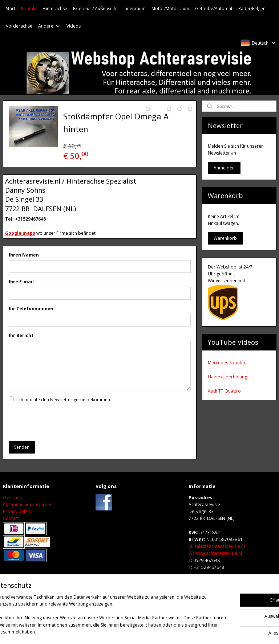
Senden (22, 461)
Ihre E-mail (21, 295)
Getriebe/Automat (214, 9)
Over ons (12, 511)
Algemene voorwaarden (28, 518)
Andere (49, 26)
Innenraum (135, 9)
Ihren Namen (24, 268)
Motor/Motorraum (170, 9)
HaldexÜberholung (227, 377)
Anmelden (224, 168)
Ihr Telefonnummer (31, 322)
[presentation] (64, 435)
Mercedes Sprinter (227, 363)
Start (11, 9)
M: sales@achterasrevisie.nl (217, 560)
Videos (74, 26)
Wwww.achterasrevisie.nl (215, 567)
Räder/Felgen (252, 9)
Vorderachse (19, 26)
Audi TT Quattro (224, 391)
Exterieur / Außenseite (95, 9)
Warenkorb (225, 238)
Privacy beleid (17, 525)
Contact (11, 532)
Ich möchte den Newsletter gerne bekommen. (64, 413)
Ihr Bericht (21, 349)
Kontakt (29, 9)
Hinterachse (55, 9)
